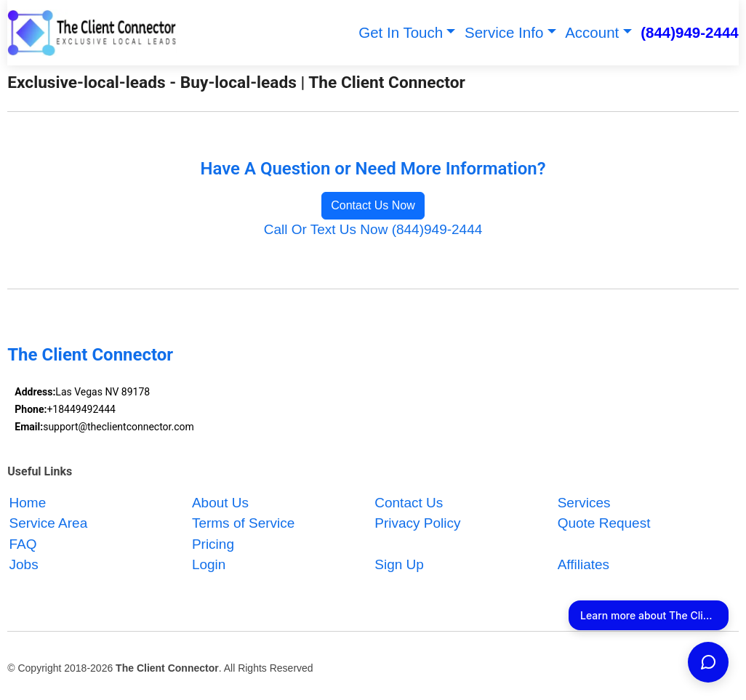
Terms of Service (243, 524)
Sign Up (399, 565)
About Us (220, 503)
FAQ (23, 544)
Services (584, 503)
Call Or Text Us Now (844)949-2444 (373, 229)
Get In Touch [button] (401, 32)
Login (209, 565)
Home (28, 503)
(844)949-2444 (690, 32)
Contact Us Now (373, 205)
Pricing (213, 544)
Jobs (24, 565)
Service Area (49, 524)
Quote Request (604, 524)
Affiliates (583, 565)
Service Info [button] (504, 32)
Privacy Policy (417, 524)
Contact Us (409, 503)
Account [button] (592, 32)
